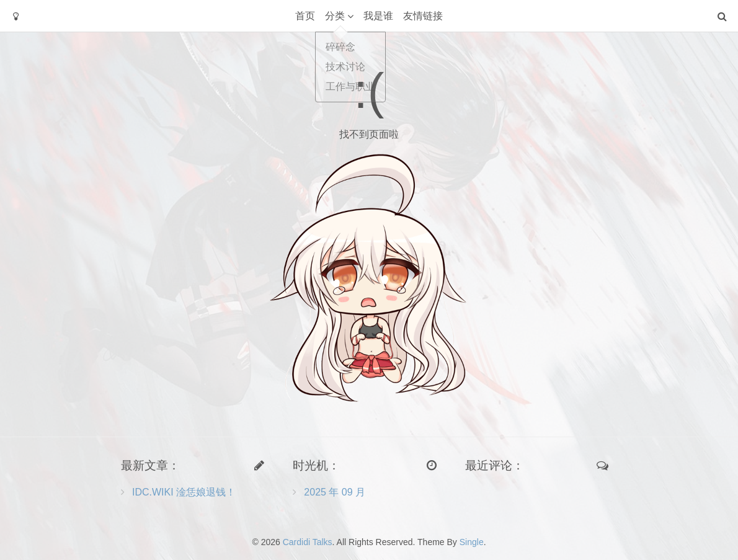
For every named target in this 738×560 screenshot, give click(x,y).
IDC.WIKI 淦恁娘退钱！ (184, 492)
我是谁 (378, 16)
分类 (335, 16)
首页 (305, 16)
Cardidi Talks (308, 542)
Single (472, 542)
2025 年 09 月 (335, 492)
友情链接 (423, 16)
